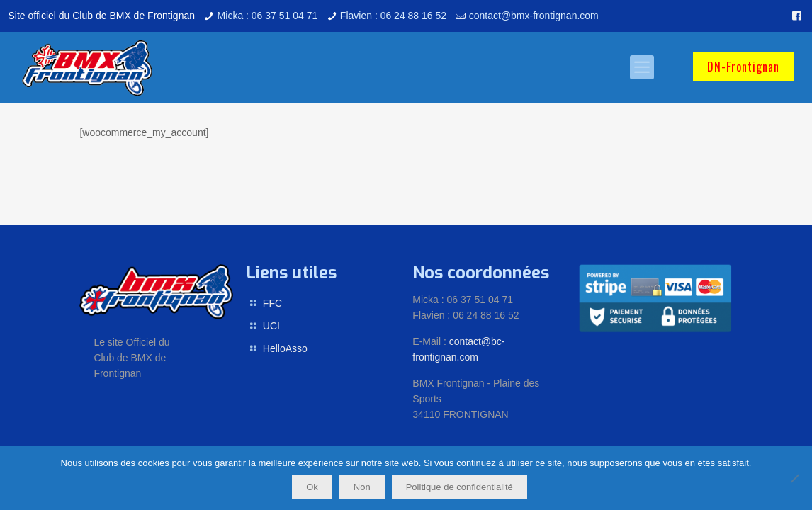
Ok (312, 487)
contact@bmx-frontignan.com (534, 16)
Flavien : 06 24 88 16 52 (393, 16)
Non (362, 487)
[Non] (794, 478)
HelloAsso (285, 348)
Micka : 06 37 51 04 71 (268, 16)
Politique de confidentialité (459, 487)
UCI (271, 326)
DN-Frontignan (743, 67)
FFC (272, 303)
